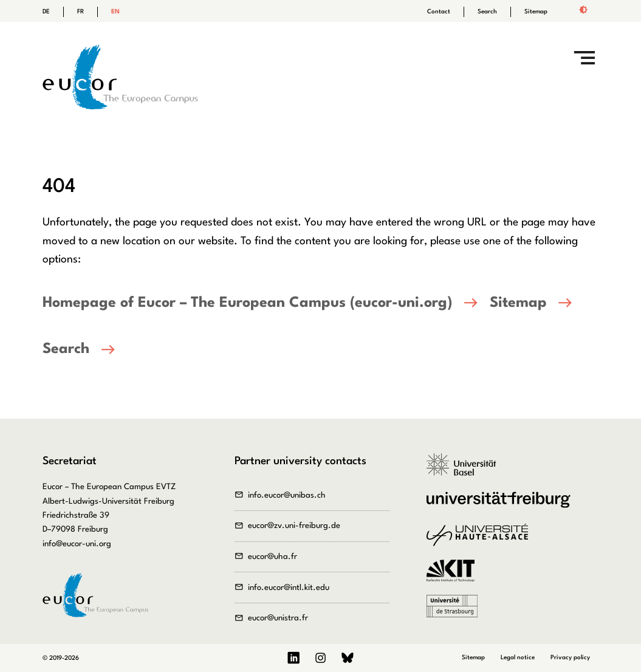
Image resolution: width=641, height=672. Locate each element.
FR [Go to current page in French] (81, 12)
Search (487, 12)
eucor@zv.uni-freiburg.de (294, 526)
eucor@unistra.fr (278, 618)
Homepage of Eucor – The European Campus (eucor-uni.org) (247, 303)
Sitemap (536, 12)
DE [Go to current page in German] (46, 12)
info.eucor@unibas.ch (287, 495)
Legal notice (518, 657)
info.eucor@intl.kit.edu (289, 588)
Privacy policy (570, 657)
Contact (439, 12)
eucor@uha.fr (273, 557)
